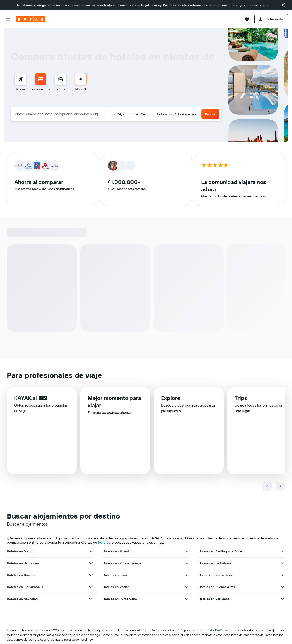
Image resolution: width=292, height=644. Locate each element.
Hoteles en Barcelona (23, 564)
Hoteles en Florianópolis (25, 587)
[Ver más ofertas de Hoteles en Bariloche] (282, 599)
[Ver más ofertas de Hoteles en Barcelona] (91, 564)
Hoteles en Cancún (21, 575)
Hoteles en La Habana (215, 564)
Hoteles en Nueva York (215, 575)
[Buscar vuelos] (21, 79)
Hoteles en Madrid (21, 552)
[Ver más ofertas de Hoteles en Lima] (187, 575)
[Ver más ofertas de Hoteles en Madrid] (91, 552)
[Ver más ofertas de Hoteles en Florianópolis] (91, 587)
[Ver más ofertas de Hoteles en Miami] (187, 552)
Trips (241, 400)
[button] (283, 5)
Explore (171, 400)
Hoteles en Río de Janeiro (122, 564)
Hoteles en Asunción (22, 599)
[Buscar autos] (61, 79)
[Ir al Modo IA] (81, 79)
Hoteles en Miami (116, 552)
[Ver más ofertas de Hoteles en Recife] (187, 587)
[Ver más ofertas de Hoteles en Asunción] (91, 599)
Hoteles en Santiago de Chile (220, 552)
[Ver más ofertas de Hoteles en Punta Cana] (187, 599)
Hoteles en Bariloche (214, 599)
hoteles (104, 543)
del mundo (206, 631)
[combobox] (58, 114)
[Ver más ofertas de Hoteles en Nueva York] (282, 575)
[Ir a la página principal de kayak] (31, 19)
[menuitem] (21, 82)
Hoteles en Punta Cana (120, 599)
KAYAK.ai (26, 399)
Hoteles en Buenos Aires (217, 587)
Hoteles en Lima (115, 575)
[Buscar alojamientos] (41, 79)
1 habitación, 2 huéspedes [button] (175, 114)
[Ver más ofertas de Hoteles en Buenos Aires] (282, 587)
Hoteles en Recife (116, 587)
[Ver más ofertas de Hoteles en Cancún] (91, 575)
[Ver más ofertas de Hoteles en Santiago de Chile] (282, 552)
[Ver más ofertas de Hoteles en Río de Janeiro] (187, 564)
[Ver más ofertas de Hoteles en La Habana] (282, 564)
